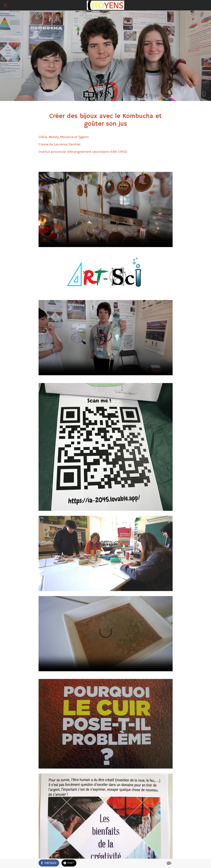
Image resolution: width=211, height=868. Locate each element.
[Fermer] (5, 5)
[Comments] (169, 863)
